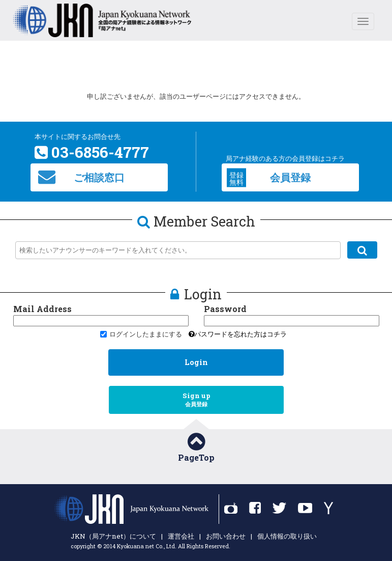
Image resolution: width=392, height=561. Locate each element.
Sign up (197, 400)
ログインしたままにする (141, 334)
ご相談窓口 (81, 177)
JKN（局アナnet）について (113, 536)
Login (196, 362)
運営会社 (181, 536)
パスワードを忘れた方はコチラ (238, 334)
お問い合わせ (226, 536)
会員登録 (269, 177)
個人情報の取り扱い (287, 536)
